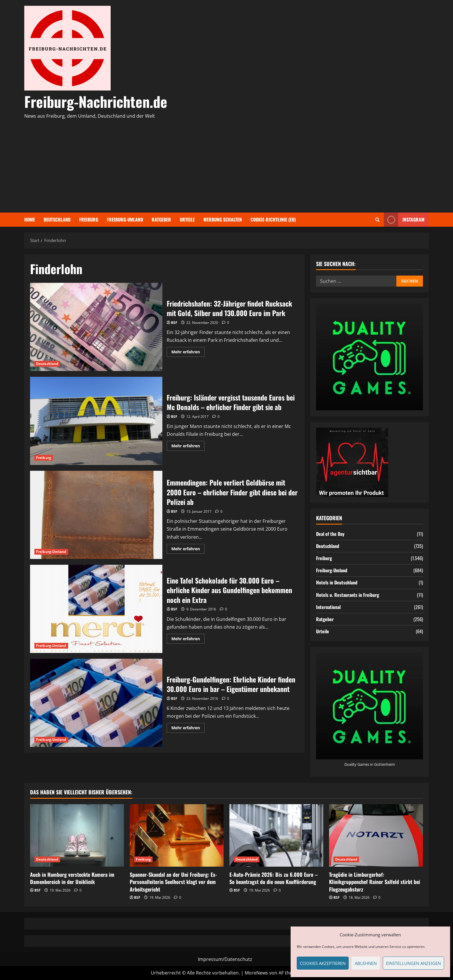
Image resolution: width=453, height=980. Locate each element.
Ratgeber (161, 219)
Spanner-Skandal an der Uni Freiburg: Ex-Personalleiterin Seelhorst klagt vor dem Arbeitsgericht (173, 882)
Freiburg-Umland (125, 219)
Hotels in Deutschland (337, 582)
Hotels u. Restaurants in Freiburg (348, 595)
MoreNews (256, 973)
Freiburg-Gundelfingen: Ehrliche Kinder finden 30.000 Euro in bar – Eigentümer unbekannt (96, 703)
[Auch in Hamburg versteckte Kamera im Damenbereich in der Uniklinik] (77, 836)
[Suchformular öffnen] (377, 220)
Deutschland (57, 219)
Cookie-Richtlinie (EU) (273, 219)
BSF (174, 323)
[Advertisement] (225, 163)
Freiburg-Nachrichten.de (96, 101)
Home (30, 219)
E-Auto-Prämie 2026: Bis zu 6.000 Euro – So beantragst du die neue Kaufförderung (274, 878)
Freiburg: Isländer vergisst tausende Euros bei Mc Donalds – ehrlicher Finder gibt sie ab (96, 421)
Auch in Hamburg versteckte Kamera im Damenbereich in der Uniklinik (72, 878)
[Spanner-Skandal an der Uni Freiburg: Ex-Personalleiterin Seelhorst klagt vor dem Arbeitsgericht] (177, 836)
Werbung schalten (223, 219)
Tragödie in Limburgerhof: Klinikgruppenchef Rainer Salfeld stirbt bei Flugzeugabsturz (375, 882)
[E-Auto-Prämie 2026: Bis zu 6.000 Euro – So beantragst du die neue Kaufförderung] (276, 836)
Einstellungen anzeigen (413, 963)
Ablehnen (366, 963)
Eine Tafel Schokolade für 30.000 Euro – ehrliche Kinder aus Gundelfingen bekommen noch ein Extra (96, 609)
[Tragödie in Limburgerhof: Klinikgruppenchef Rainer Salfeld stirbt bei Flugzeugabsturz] (376, 836)
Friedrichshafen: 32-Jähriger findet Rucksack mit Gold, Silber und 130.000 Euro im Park (96, 327)
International (328, 607)
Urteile (187, 219)
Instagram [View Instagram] (404, 220)
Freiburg (89, 219)
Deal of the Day (330, 534)
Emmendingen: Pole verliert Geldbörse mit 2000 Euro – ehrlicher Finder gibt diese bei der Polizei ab (96, 515)
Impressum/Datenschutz (225, 959)
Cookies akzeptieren (323, 963)
